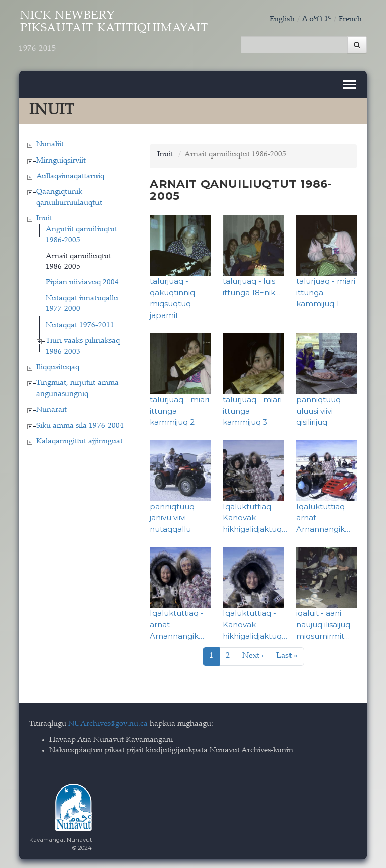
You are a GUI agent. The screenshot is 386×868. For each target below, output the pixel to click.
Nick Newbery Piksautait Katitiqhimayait (125, 34)
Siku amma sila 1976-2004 (80, 424)
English (282, 19)
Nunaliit (50, 143)
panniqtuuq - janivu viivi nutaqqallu (175, 516)
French (350, 19)
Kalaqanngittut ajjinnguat (79, 440)
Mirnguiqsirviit (61, 159)
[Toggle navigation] (350, 83)
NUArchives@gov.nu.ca (108, 722)
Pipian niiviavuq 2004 (82, 281)
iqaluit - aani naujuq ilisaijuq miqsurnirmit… (323, 623)
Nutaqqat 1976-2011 (80, 323)
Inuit (44, 217)
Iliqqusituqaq (58, 366)
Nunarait (52, 408)
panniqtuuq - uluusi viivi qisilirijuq (321, 409)
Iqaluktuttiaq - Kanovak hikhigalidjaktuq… (255, 516)
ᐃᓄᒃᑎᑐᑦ (317, 19)
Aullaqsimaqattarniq (70, 175)
